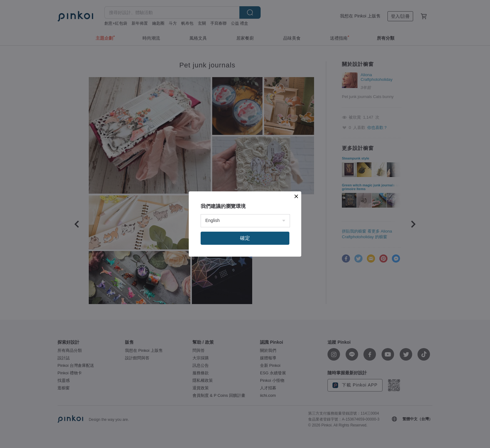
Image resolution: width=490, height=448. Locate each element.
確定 (245, 238)
